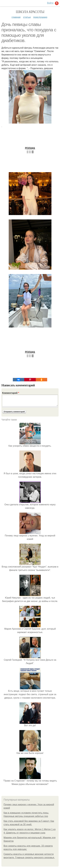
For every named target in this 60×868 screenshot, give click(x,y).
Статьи (27, 17)
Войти (50, 3)
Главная (16, 17)
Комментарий (11, 393)
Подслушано (40, 17)
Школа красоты (30, 12)
